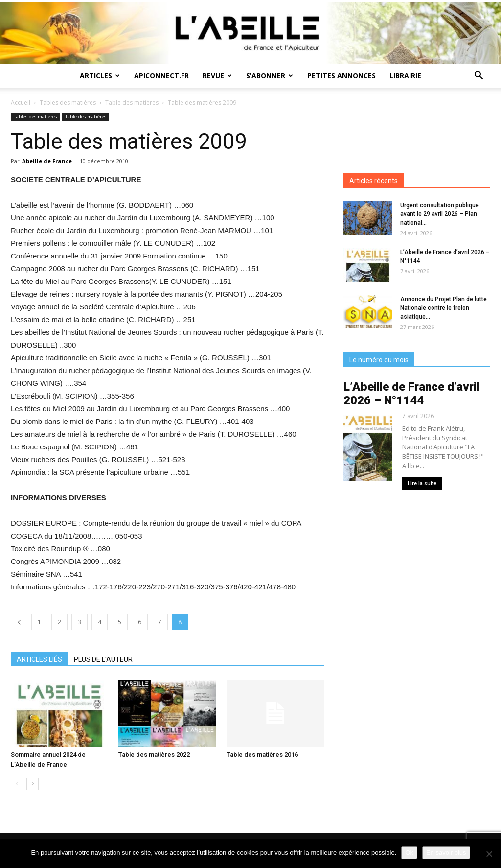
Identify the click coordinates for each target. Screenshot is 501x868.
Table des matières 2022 (154, 755)
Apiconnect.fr (161, 76)
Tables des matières (68, 103)
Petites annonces (342, 76)
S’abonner (270, 76)
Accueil (21, 103)
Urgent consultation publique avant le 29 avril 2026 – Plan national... (440, 214)
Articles (100, 76)
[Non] (489, 854)
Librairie (405, 76)
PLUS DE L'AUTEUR (103, 659)
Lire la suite (422, 483)
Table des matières (132, 103)
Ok (409, 853)
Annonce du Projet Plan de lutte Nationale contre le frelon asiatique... (444, 308)
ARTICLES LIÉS (39, 659)
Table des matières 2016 (262, 755)
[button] (478, 77)
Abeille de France (47, 161)
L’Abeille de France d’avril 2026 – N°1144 (411, 394)
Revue (217, 76)
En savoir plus (446, 853)
